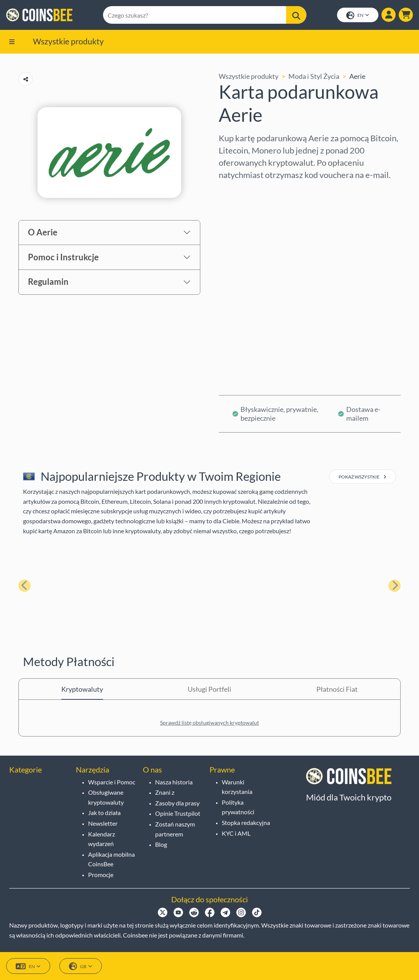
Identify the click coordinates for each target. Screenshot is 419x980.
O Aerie (43, 232)
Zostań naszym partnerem (175, 829)
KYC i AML (236, 833)
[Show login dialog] (389, 15)
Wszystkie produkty (68, 41)
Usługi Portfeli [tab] (209, 689)
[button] (406, 15)
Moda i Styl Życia (314, 76)
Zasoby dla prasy (177, 803)
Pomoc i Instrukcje (63, 257)
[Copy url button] (25, 79)
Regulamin (48, 282)
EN (358, 16)
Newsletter (103, 823)
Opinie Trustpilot (178, 813)
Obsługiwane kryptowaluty (106, 797)
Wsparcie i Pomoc (112, 782)
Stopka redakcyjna (246, 822)
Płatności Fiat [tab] (337, 689)
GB (81, 966)
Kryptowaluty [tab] (82, 689)
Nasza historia (174, 782)
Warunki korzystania (237, 787)
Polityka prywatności (238, 807)
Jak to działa (104, 813)
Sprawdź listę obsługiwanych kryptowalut (209, 723)
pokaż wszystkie (363, 477)
